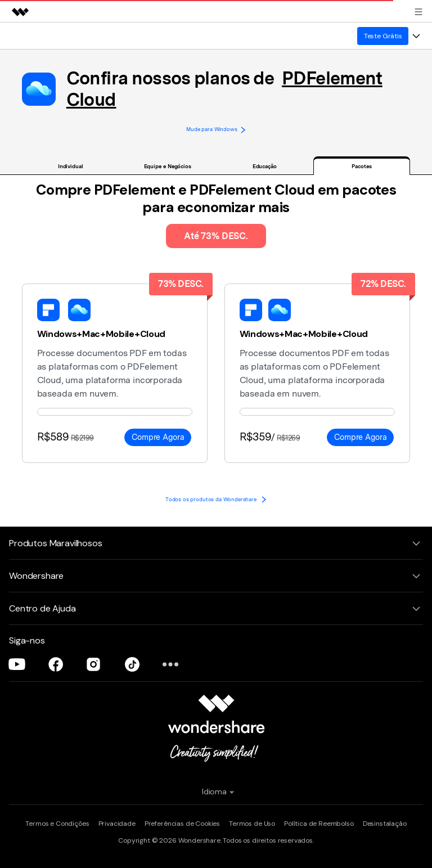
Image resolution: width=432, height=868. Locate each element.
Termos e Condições (57, 824)
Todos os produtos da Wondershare (216, 499)
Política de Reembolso (319, 824)
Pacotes (361, 166)
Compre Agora (158, 437)
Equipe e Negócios (168, 166)
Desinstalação (385, 824)
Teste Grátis (383, 36)
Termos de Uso (252, 824)
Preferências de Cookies (182, 824)
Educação (265, 166)
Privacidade (117, 824)
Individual (71, 166)
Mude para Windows (216, 129)
